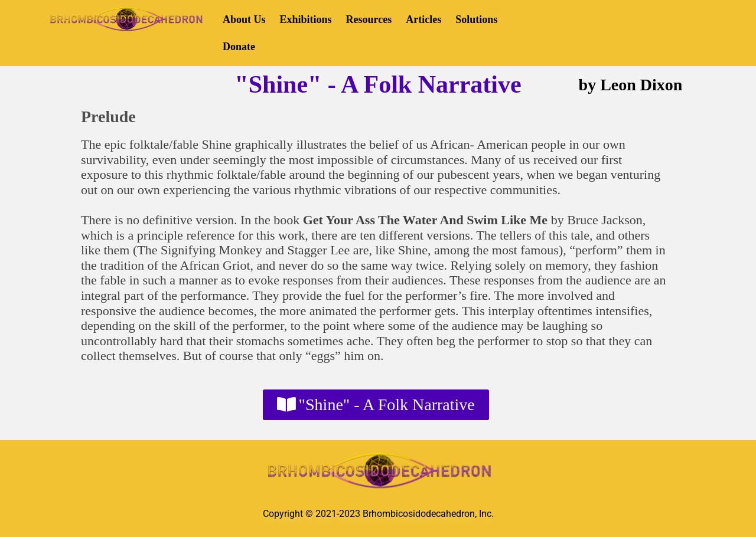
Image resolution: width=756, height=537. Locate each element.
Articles (423, 19)
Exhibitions (306, 19)
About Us (244, 19)
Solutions (476, 19)
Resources (369, 19)
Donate (239, 47)
